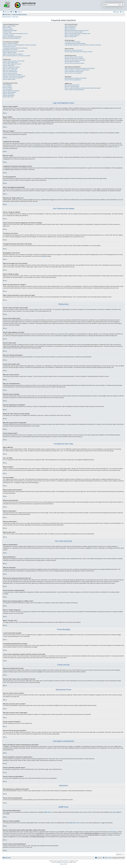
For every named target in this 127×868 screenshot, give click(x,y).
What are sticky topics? (9, 94)
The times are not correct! (9, 46)
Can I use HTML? (7, 86)
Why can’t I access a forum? (10, 70)
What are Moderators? (70, 27)
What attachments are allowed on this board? (76, 78)
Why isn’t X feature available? (72, 87)
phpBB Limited (47, 812)
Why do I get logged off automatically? (12, 37)
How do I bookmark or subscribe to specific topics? (77, 70)
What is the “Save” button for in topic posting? (14, 76)
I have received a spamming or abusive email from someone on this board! (83, 45)
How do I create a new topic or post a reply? (14, 61)
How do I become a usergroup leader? (74, 32)
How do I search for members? (72, 62)
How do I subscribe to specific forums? (74, 71)
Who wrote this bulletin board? (72, 85)
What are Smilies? (7, 88)
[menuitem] (12, 12)
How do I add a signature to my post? (12, 64)
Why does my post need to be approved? (13, 78)
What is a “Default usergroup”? (72, 35)
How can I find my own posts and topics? (75, 63)
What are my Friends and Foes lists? (74, 50)
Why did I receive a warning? (10, 73)
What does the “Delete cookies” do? (12, 38)
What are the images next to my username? (14, 51)
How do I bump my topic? (9, 79)
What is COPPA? (7, 27)
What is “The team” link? (71, 37)
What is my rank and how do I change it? (13, 54)
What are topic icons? (8, 97)
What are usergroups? (70, 29)
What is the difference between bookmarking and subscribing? (80, 68)
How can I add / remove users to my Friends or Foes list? (79, 52)
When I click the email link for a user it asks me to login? (17, 56)
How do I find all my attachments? (73, 80)
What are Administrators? (71, 26)
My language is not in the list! (10, 50)
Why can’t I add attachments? (10, 72)
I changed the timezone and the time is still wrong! (15, 48)
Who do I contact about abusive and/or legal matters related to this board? (83, 88)
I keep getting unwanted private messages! (75, 43)
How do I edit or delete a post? (10, 62)
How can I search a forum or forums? (74, 57)
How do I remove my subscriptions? (73, 73)
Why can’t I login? (7, 32)
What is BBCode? (7, 85)
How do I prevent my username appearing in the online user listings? (20, 45)
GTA (65, 861)
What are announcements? (10, 92)
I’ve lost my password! (8, 35)
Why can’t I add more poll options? (11, 67)
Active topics (15, 17)
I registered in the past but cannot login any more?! (15, 34)
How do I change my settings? (10, 43)
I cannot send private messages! (73, 42)
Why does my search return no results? (74, 58)
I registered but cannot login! (10, 30)
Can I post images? (8, 89)
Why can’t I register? (8, 29)
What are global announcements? (11, 91)
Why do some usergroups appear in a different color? (78, 34)
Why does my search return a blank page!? (75, 60)
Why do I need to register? (9, 26)
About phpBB (116, 812)
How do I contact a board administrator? (74, 90)
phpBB (44, 256)
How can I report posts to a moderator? (13, 75)
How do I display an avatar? (10, 53)
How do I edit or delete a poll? (10, 69)
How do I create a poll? (9, 66)
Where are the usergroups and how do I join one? (77, 30)
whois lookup (112, 832)
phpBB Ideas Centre (74, 823)
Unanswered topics (7, 17)
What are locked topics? (9, 95)
